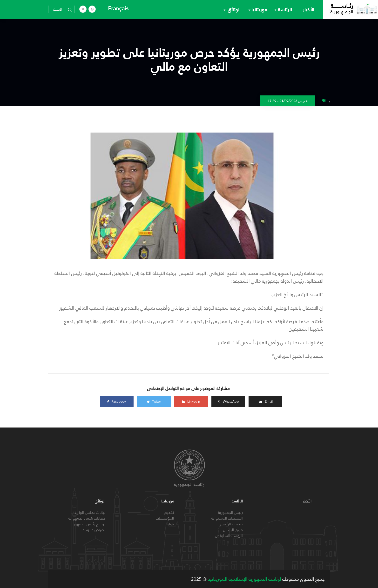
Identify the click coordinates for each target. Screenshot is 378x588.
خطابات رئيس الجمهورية (87, 518)
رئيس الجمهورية (230, 512)
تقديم (169, 512)
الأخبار (308, 10)
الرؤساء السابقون (229, 536)
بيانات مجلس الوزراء (90, 512)
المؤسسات (165, 518)
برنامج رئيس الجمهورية (88, 524)
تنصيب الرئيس (231, 524)
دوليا (170, 524)
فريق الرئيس (233, 530)
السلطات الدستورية (227, 518)
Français (118, 8)
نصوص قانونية (94, 530)
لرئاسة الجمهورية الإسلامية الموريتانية (244, 579)
